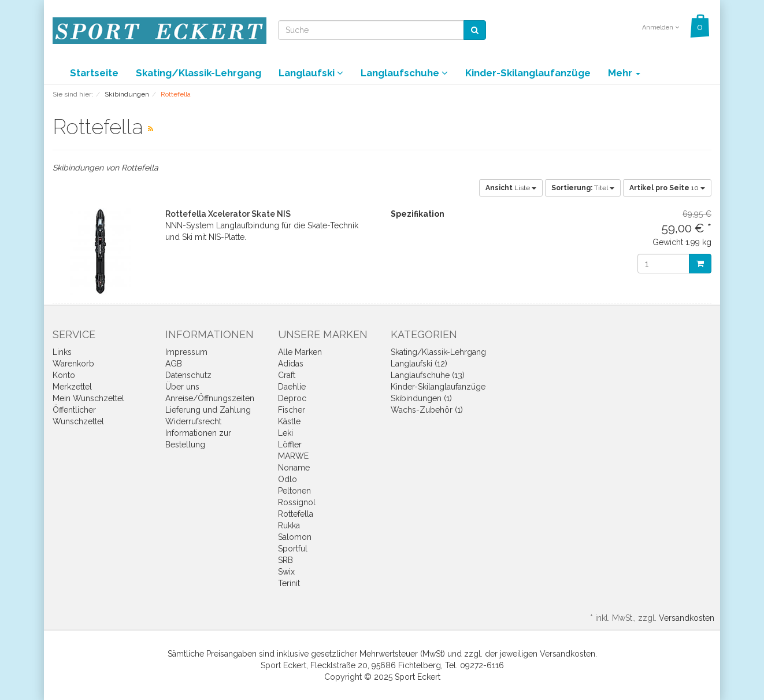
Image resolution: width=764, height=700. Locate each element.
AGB (174, 364)
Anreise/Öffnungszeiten (210, 398)
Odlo (288, 479)
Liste (511, 188)
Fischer (292, 410)
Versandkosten (687, 618)
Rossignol (297, 502)
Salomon (295, 537)
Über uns (182, 387)
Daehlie (292, 387)
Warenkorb (73, 364)
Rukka (289, 525)
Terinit (289, 583)
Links (62, 352)
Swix (286, 572)
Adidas (291, 364)
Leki (285, 433)
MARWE (293, 456)
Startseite (94, 73)
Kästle (289, 421)
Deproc (292, 398)
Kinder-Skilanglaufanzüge (528, 73)
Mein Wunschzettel (88, 398)
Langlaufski (311, 73)
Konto (64, 375)
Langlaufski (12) (419, 364)
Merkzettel (72, 387)
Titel (583, 188)
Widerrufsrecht (193, 421)
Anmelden (661, 27)
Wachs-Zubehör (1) (427, 410)
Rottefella (296, 514)
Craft (287, 375)
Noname (294, 468)
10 (667, 188)
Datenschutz (188, 375)
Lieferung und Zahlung (208, 410)
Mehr (624, 73)
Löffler (290, 445)
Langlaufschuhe (404, 73)
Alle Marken (300, 352)
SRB (285, 560)
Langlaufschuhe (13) (428, 375)
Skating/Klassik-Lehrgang (199, 73)
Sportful (293, 549)
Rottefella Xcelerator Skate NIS (228, 214)
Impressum (186, 352)
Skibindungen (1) (421, 398)
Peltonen (294, 491)
